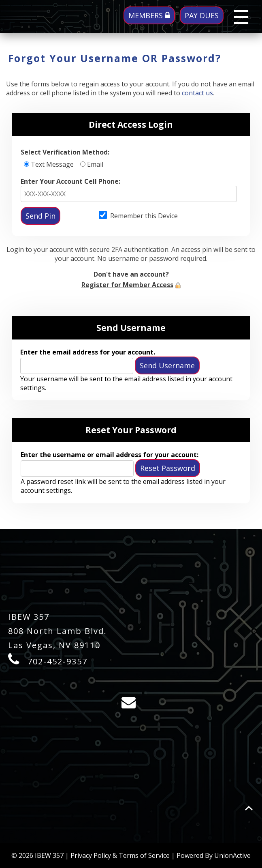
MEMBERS (149, 15)
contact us (197, 93)
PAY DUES (202, 15)
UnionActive (232, 855)
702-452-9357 (58, 661)
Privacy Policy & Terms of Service (120, 855)
